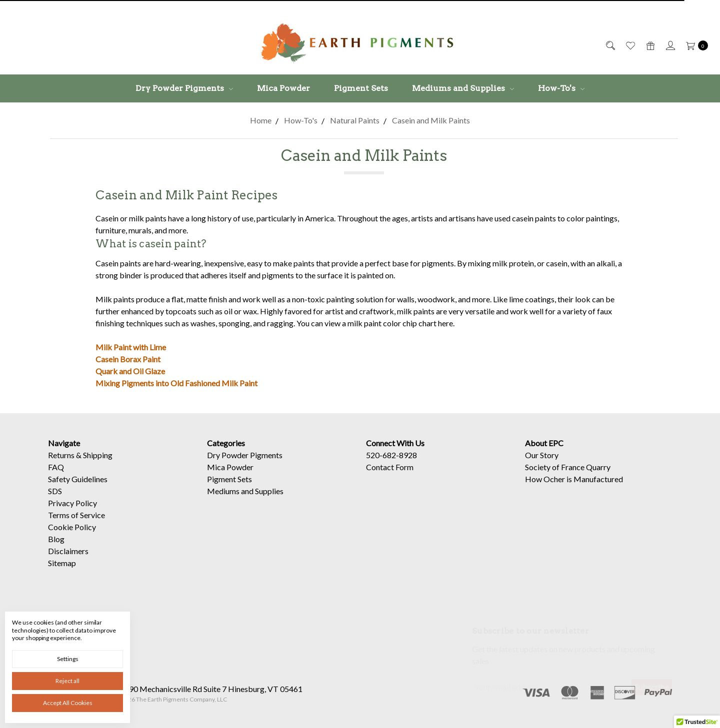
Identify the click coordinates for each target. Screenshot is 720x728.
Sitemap (62, 572)
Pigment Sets (361, 88)
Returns (61, 464)
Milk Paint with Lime (131, 347)
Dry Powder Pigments (184, 88)
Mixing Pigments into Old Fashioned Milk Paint (176, 383)
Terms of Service (76, 524)
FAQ (56, 476)
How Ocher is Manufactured (574, 488)
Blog (56, 548)
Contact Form (390, 476)
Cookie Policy (72, 536)
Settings (68, 659)
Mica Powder (283, 88)
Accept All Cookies (68, 703)
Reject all (67, 681)
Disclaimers (68, 560)
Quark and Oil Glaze (130, 371)
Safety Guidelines (78, 488)
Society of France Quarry (568, 476)
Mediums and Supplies (463, 88)
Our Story (542, 464)
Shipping (98, 464)
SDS (55, 500)
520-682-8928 (391, 464)
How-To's (561, 88)
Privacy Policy (72, 512)
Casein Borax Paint (128, 359)
